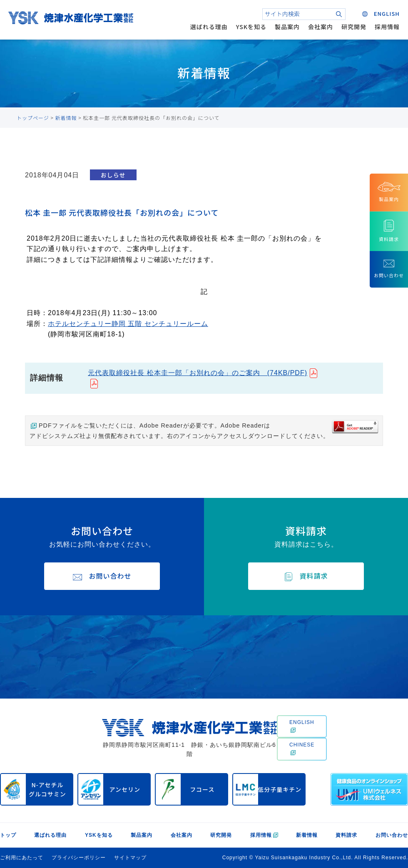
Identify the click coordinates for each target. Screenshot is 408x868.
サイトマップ (130, 858)
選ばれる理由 (209, 27)
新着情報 (66, 118)
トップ (8, 835)
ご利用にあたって (22, 858)
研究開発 (354, 27)
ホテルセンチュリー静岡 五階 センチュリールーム (128, 324)
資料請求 (346, 835)
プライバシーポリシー (79, 858)
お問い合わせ (392, 835)
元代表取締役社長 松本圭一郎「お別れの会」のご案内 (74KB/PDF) (198, 373)
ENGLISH (302, 726)
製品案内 (287, 27)
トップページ (33, 118)
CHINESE (302, 749)
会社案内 (321, 27)
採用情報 (387, 27)
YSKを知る (251, 27)
